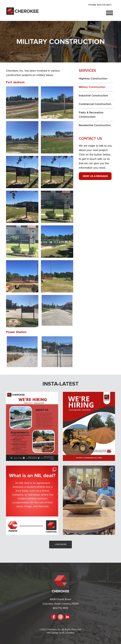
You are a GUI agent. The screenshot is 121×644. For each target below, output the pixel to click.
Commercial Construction (95, 104)
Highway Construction (93, 79)
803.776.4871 (104, 5)
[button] (76, 13)
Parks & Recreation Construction (91, 115)
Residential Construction (95, 125)
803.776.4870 (60, 608)
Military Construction (92, 87)
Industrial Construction (93, 96)
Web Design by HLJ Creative (61, 633)
